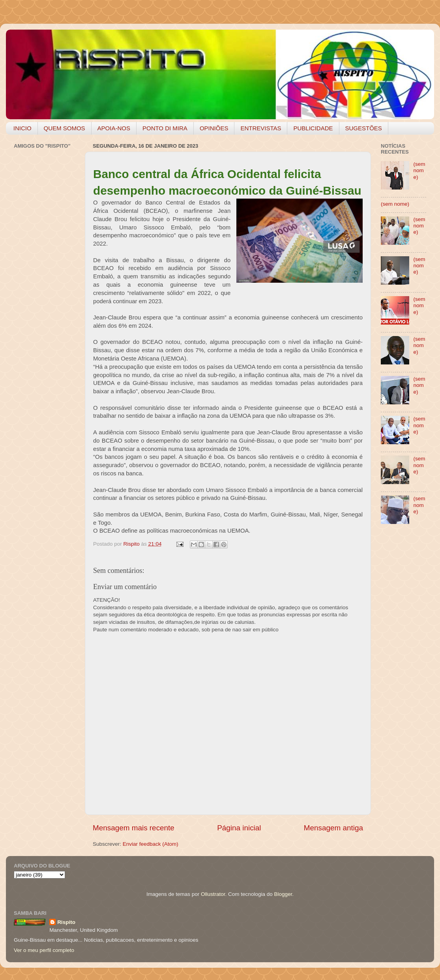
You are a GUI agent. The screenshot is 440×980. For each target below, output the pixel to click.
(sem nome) (419, 170)
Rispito (66, 922)
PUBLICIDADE (313, 128)
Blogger (283, 894)
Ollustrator (213, 894)
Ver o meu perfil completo (44, 950)
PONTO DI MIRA (165, 128)
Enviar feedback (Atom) (151, 844)
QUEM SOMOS (65, 128)
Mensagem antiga (333, 828)
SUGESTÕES (364, 128)
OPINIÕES (214, 128)
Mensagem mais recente (134, 828)
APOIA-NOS (114, 128)
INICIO (22, 128)
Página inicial (239, 828)
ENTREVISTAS (261, 128)
